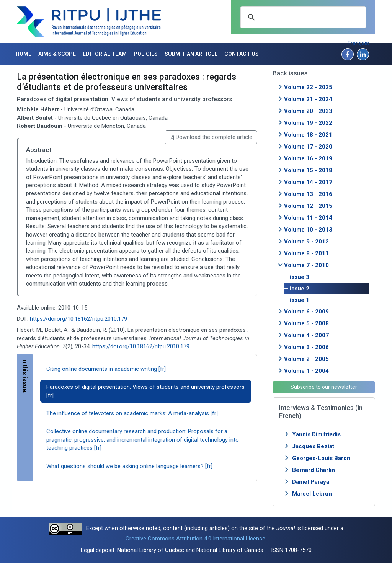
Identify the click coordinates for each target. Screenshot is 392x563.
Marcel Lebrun (312, 494)
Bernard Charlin (314, 470)
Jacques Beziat (313, 446)
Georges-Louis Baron (321, 458)
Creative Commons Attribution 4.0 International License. (196, 539)
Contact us (242, 54)
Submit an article (191, 54)
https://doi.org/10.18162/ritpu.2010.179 (78, 319)
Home (24, 54)
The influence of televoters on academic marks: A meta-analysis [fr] (132, 413)
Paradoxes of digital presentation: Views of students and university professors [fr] (145, 391)
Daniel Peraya (311, 482)
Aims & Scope (57, 54)
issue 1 (300, 300)
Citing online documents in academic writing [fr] (106, 369)
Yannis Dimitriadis (316, 434)
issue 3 (300, 277)
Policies (146, 54)
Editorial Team (105, 54)
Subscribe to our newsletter (324, 387)
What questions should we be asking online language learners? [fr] (129, 466)
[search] (302, 17)
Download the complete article (211, 137)
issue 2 (300, 289)
